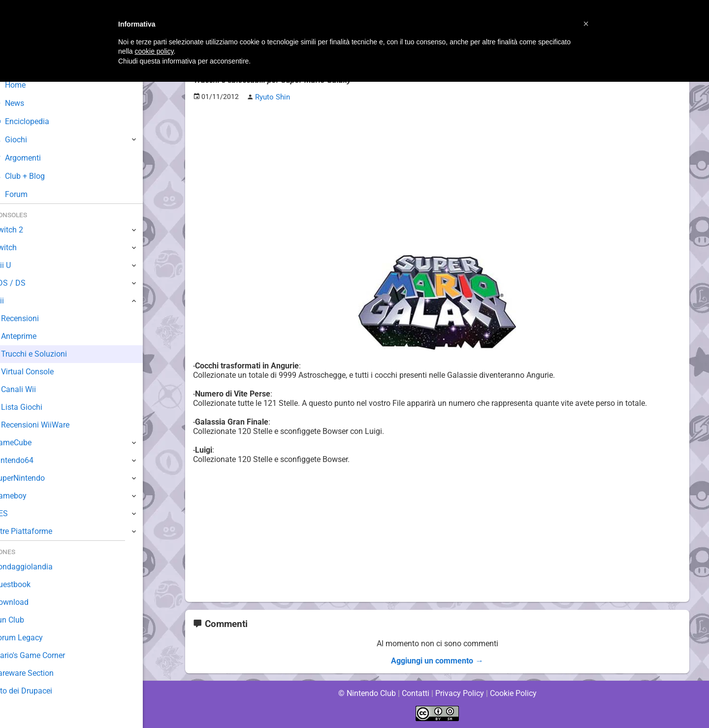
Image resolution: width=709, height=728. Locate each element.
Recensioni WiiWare (50, 425)
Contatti (415, 693)
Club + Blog (34, 176)
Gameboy (25, 496)
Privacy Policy (460, 693)
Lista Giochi (36, 407)
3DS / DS (24, 283)
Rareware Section (38, 673)
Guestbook (27, 584)
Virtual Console (43, 372)
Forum (25, 194)
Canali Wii (33, 389)
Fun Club (23, 620)
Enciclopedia (36, 121)
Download (25, 602)
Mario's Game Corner (44, 655)
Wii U (17, 265)
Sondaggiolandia (37, 567)
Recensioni (35, 318)
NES (15, 513)
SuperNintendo (34, 478)
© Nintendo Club (367, 693)
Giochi (25, 140)
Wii (13, 301)
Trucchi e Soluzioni (49, 354)
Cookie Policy (513, 693)
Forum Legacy (33, 638)
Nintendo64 (28, 460)
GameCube (27, 443)
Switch (20, 248)
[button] (586, 24)
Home (24, 85)
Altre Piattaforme (38, 531)
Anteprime (34, 336)
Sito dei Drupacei (37, 691)
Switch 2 (23, 230)
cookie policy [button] (154, 51)
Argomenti (32, 158)
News (24, 103)
